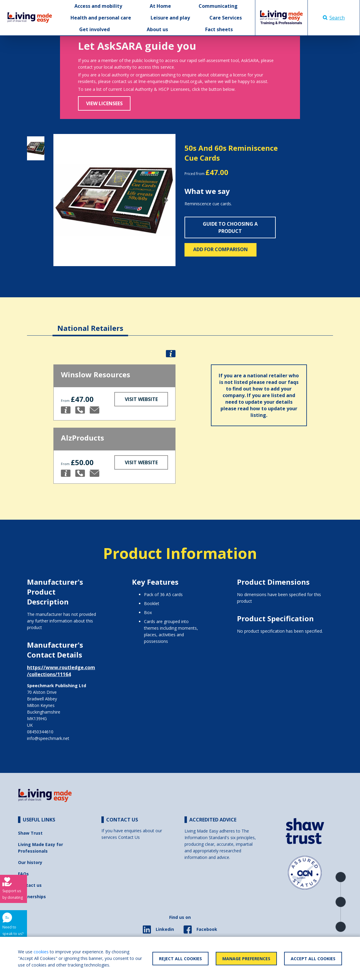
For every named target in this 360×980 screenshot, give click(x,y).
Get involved (94, 29)
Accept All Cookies (313, 959)
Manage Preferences (246, 959)
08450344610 (40, 732)
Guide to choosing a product (230, 227)
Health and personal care (101, 18)
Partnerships (32, 897)
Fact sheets (219, 29)
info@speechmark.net (48, 738)
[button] (63, 200)
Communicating (218, 6)
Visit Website (141, 399)
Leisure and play (170, 18)
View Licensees (104, 103)
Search (334, 18)
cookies (41, 952)
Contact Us (129, 837)
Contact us (30, 885)
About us (157, 29)
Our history (30, 862)
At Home (160, 6)
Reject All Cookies (180, 959)
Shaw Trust (30, 833)
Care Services (226, 18)
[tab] (90, 324)
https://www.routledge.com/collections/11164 (61, 671)
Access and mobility (98, 6)
